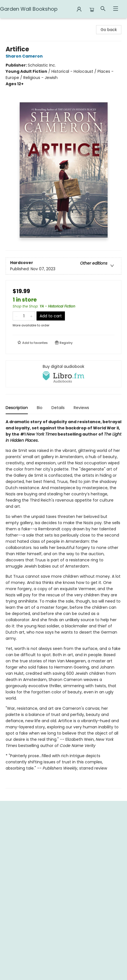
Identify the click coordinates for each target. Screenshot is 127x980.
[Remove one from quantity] (16, 316)
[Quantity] (24, 316)
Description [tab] (17, 408)
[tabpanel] (63, 604)
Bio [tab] (40, 408)
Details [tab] (58, 408)
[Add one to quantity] (31, 316)
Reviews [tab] (81, 408)
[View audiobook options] (63, 374)
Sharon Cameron (25, 56)
